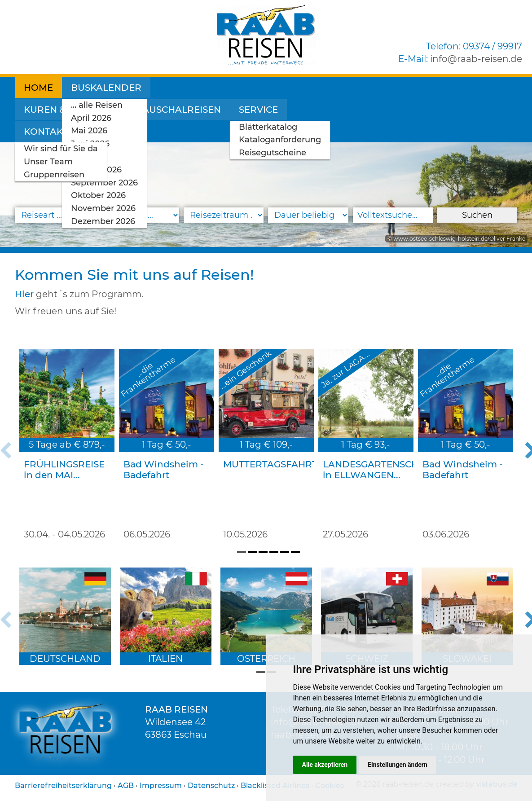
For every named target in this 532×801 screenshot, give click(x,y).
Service (394, 88)
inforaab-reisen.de (476, 59)
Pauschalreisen (314, 88)
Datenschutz (211, 786)
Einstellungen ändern (398, 765)
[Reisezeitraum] (224, 215)
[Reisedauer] (308, 215)
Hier (24, 294)
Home (38, 88)
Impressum (161, 786)
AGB (126, 786)
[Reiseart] (55, 215)
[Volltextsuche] (393, 215)
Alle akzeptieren (325, 765)
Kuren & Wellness (207, 88)
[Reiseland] (139, 215)
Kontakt (453, 88)
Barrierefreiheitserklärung (63, 786)
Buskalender (106, 88)
